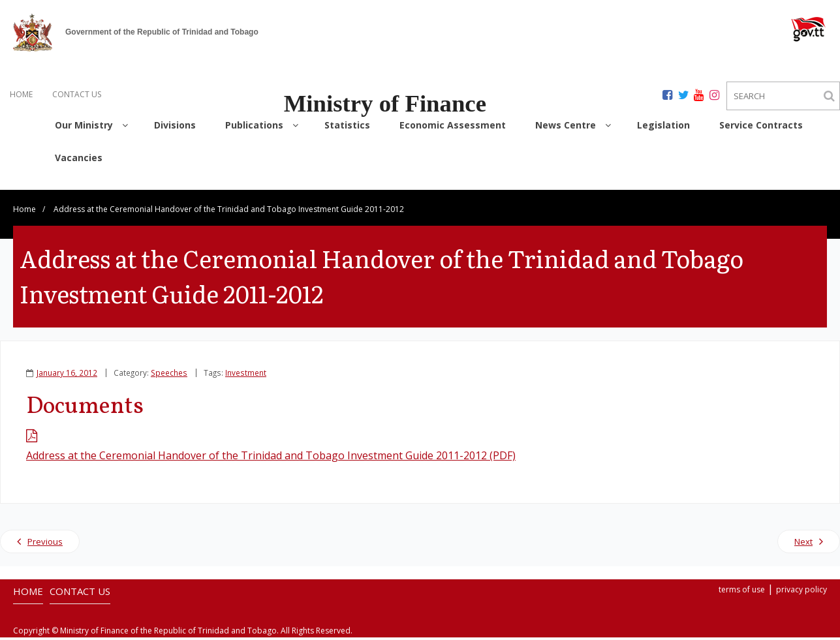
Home (24, 212)
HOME (21, 94)
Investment (246, 375)
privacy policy (801, 592)
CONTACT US (77, 94)
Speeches (169, 375)
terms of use (742, 592)
